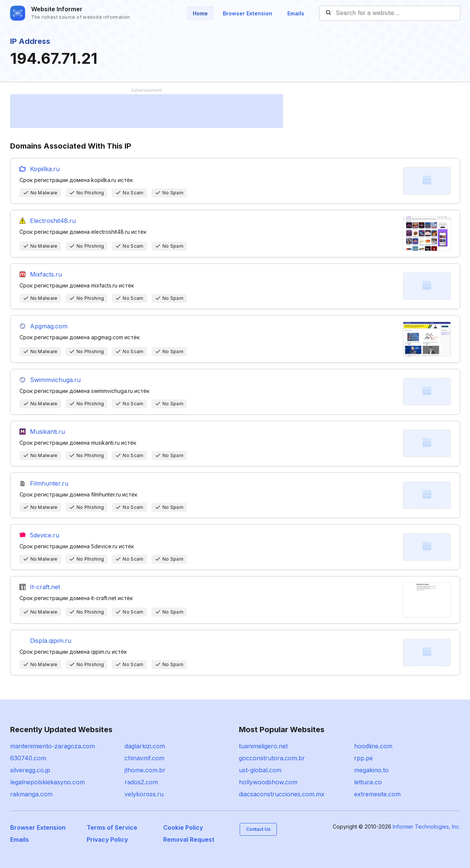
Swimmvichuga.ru (55, 380)
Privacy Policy (107, 839)
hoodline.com (373, 746)
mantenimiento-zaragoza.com (53, 746)
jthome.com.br (145, 770)
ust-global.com (260, 770)
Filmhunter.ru (49, 483)
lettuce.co (368, 782)
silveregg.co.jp (30, 770)
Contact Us (258, 829)
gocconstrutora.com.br (272, 758)
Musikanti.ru (47, 432)
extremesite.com (377, 794)
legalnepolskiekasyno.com (47, 782)
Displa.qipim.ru (51, 641)
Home (200, 13)
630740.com (28, 758)
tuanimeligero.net (263, 746)
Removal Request (189, 839)
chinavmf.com (144, 758)
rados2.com (141, 782)
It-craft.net (45, 587)
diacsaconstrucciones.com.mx (282, 794)
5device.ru (45, 535)
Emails (296, 13)
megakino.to (371, 770)
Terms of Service (112, 827)
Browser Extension (248, 13)
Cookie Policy (183, 827)
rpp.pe (363, 758)
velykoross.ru (144, 794)
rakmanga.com (31, 794)
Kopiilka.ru (45, 169)
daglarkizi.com (145, 746)
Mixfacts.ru (46, 274)
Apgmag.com (49, 326)
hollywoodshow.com (268, 782)
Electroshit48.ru (53, 221)
